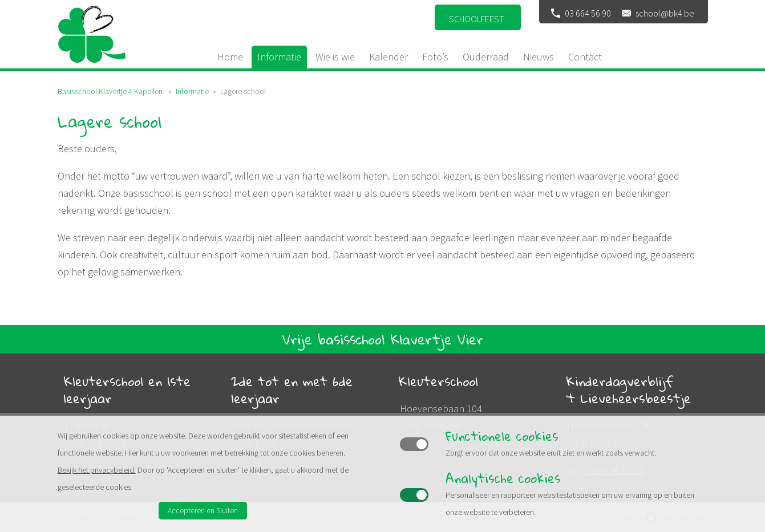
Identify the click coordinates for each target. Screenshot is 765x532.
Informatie (192, 91)
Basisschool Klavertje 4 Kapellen (110, 91)
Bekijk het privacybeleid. (97, 470)
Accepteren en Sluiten (203, 510)
